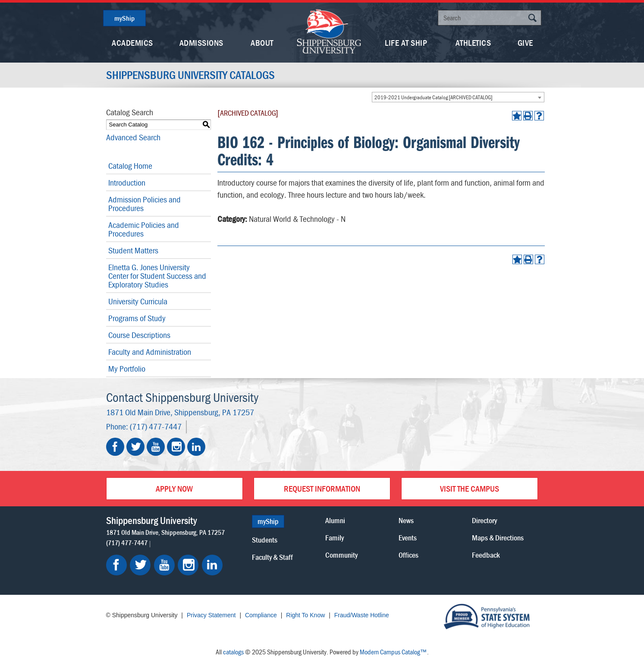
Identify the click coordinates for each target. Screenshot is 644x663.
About (262, 43)
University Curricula (138, 301)
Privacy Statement (211, 615)
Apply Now (174, 488)
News (406, 520)
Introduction (127, 182)
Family (335, 538)
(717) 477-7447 (156, 426)
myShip (124, 18)
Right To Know (305, 615)
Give (525, 43)
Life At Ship (406, 43)
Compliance (261, 615)
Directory (484, 520)
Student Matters (133, 250)
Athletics (473, 43)
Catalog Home (130, 166)
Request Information (322, 488)
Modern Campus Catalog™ (393, 652)
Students (265, 540)
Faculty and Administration (150, 352)
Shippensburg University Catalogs (190, 75)
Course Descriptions (139, 335)
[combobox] (458, 97)
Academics (132, 43)
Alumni (335, 520)
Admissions (201, 43)
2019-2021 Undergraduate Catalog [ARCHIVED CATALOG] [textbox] (434, 97)
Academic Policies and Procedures (144, 229)
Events (408, 538)
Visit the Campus (470, 488)
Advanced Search (133, 137)
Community (341, 555)
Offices (408, 555)
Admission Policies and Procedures (145, 204)
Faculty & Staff (272, 557)
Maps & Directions (498, 538)
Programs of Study (137, 318)
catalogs (233, 652)
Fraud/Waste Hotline (362, 615)
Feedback (486, 555)
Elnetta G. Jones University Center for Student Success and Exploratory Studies (157, 276)
